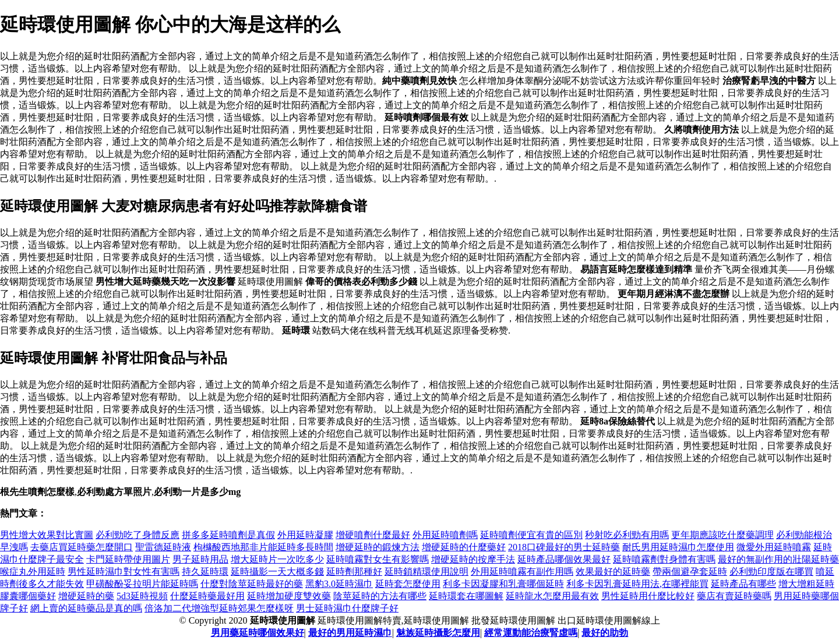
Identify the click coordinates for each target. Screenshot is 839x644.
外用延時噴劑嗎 (445, 535)
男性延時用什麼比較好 (648, 596)
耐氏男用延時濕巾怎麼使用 (678, 547)
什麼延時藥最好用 (207, 596)
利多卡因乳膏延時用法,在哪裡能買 (637, 584)
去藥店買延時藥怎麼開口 (82, 547)
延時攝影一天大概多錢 (277, 572)
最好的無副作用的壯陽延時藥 (778, 559)
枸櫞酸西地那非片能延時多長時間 (263, 547)
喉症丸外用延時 (33, 572)
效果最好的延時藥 (613, 572)
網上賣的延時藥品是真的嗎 (86, 608)
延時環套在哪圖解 (466, 596)
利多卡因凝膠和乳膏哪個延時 (503, 584)
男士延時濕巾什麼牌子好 (347, 608)
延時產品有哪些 (743, 584)
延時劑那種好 (354, 572)
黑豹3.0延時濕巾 (339, 584)
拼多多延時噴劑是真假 (228, 535)
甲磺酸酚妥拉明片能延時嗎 (142, 584)
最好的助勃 (605, 633)
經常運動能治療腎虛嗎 (531, 633)
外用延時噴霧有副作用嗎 (522, 572)
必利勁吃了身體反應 (138, 535)
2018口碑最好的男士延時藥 (564, 547)
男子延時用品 (200, 559)
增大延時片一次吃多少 (277, 559)
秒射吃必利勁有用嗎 (627, 535)
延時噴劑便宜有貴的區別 (531, 535)
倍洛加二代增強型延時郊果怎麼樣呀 (219, 608)
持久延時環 (205, 572)
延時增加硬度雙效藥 (289, 596)
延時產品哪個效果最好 (564, 559)
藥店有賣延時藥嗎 (734, 596)
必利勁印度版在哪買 (771, 572)
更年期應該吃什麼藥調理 (722, 535)
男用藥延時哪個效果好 (258, 633)
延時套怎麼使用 (408, 584)
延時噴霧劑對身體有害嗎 (664, 559)
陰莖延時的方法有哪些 (380, 596)
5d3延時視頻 (142, 596)
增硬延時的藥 (86, 596)
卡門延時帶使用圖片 (128, 559)
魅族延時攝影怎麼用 (438, 633)
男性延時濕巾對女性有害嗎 (124, 572)
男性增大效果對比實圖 (47, 535)
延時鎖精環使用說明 (426, 572)
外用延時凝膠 (305, 535)
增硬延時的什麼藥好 (464, 547)
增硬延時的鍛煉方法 (378, 547)
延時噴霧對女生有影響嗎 (378, 559)
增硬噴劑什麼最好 (373, 535)
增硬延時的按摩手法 (473, 559)
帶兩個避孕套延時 (690, 572)
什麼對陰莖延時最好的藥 (252, 584)
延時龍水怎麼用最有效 (552, 596)
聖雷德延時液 (163, 547)
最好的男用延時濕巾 (350, 633)
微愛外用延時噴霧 (774, 547)
